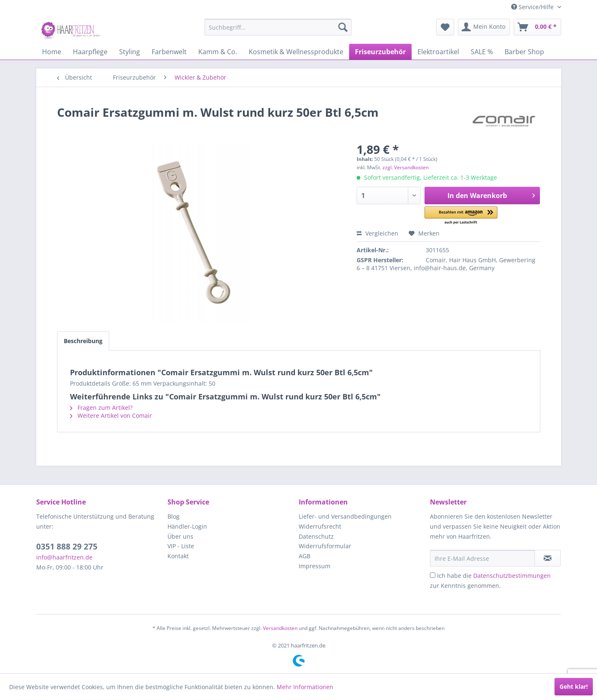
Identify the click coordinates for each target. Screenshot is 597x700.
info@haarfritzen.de (64, 557)
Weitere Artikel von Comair (111, 415)
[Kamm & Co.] (218, 52)
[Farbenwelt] (169, 52)
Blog (174, 516)
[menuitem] (278, 27)
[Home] (52, 52)
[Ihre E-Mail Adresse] (482, 558)
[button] (461, 216)
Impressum (315, 566)
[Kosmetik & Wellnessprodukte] (296, 52)
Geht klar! (574, 686)
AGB (305, 556)
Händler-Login (187, 526)
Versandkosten (280, 628)
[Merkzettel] (445, 27)
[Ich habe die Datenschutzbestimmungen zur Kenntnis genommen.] (433, 575)
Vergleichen (377, 233)
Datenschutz (316, 536)
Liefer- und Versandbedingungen (345, 516)
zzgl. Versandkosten (406, 167)
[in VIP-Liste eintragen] (548, 558)
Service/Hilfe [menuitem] (533, 7)
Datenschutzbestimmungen (512, 576)
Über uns (180, 536)
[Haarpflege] (90, 52)
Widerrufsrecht (320, 526)
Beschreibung (83, 341)
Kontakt (178, 556)
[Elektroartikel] (438, 52)
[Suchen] (343, 27)
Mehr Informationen (305, 687)
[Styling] (130, 52)
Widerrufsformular (325, 546)
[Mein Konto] (484, 27)
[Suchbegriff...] (278, 27)
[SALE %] (482, 52)
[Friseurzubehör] (380, 52)
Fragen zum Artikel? (101, 408)
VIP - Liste (181, 546)
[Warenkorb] (537, 27)
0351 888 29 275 (67, 547)
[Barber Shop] (524, 52)
